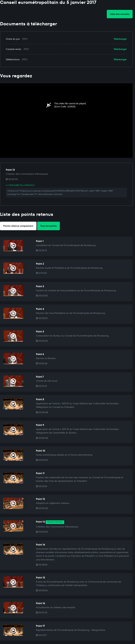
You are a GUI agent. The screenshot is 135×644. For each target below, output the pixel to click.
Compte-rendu (14, 49)
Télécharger (120, 39)
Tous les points (48, 226)
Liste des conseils (120, 14)
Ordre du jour (13, 39)
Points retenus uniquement (18, 226)
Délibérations (13, 59)
